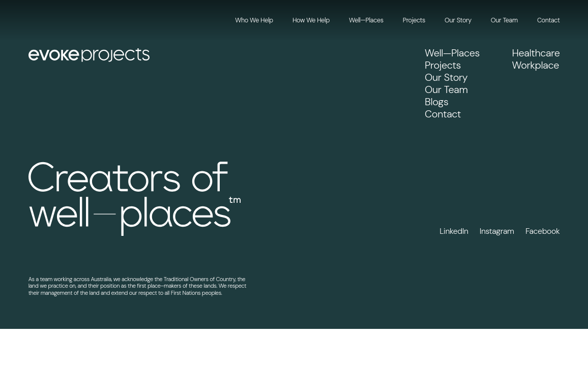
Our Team (504, 20)
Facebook (542, 232)
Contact (548, 20)
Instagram (497, 232)
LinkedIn (454, 232)
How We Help (311, 20)
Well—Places (366, 20)
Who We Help (254, 20)
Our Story (458, 20)
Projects (414, 20)
